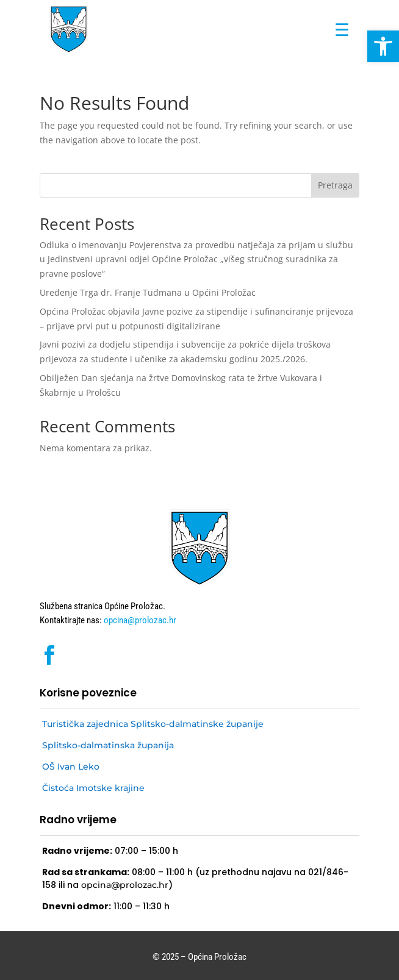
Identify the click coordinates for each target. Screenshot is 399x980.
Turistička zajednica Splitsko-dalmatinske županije (153, 724)
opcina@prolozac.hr (139, 620)
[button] (383, 46)
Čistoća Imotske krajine (93, 788)
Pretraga (335, 185)
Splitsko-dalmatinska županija (108, 745)
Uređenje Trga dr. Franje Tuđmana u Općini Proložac (148, 292)
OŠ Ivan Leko (71, 767)
